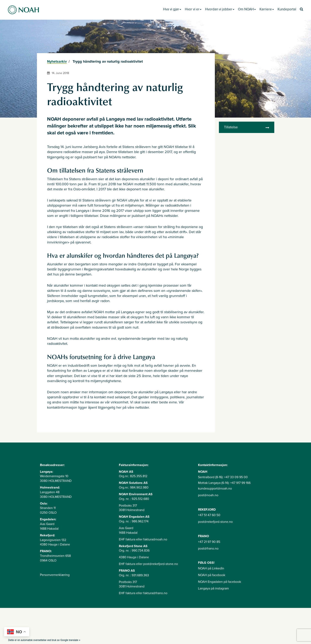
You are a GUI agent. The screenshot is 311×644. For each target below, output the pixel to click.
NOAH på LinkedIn (211, 568)
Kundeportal (287, 9)
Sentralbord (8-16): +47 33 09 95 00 (223, 477)
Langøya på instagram (213, 588)
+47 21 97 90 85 (209, 542)
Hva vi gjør (172, 9)
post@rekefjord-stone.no (215, 522)
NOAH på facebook (212, 575)
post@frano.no (208, 549)
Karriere (267, 9)
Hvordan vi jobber (220, 9)
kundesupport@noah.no (215, 489)
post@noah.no (208, 495)
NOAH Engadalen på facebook (220, 582)
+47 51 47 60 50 (209, 515)
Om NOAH (247, 9)
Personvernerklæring (55, 575)
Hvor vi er (193, 9)
